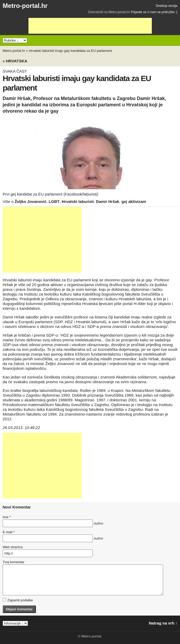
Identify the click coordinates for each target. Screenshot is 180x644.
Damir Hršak (108, 201)
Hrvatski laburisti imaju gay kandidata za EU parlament (70, 51)
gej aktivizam (134, 201)
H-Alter (140, 304)
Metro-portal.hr (25, 6)
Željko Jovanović (31, 201)
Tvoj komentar (13, 562)
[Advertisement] (90, 26)
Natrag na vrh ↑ (163, 623)
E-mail (9, 532)
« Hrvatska (15, 61)
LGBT (54, 201)
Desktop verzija (167, 6)
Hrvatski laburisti (78, 201)
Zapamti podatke (18, 600)
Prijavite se (139, 12)
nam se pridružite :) (164, 12)
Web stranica (13, 547)
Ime (7, 517)
